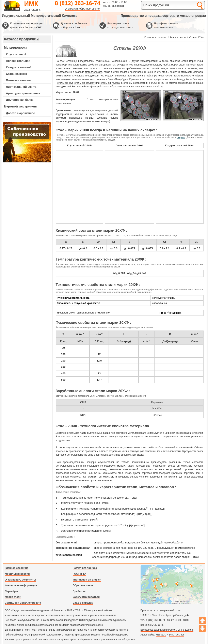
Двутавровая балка (20, 100)
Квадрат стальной (19, 67)
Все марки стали (118, 23)
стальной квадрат (84, 83)
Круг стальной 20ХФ (79, 146)
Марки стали (13, 597)
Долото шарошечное (21, 113)
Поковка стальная (19, 80)
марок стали (178, 65)
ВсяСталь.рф (176, 635)
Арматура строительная (23, 93)
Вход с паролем (83, 603)
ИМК (31, 4)
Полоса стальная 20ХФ (130, 146)
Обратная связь (83, 585)
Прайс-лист (80, 591)
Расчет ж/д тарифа (85, 568)
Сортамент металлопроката (23, 603)
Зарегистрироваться (86, 597)
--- (27, 142)
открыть (181, 137)
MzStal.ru (161, 635)
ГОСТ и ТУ (79, 574)
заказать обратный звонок (84, 9)
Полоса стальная (18, 61)
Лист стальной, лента (21, 87)
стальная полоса (110, 83)
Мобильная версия (17, 574)
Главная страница (17, 568)
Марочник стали (89, 640)
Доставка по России (74, 23)
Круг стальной (16, 54)
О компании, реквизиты (20, 580)
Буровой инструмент (21, 106)
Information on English (87, 580)
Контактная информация (26, 23)
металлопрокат (93, 72)
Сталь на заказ (17, 74)
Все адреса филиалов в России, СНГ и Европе (167, 630)
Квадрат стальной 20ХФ (180, 146)
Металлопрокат (17, 48)
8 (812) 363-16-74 (78, 3)
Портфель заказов (166, 23)
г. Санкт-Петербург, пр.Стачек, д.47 (170, 615)
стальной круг (65, 83)
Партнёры (11, 591)
